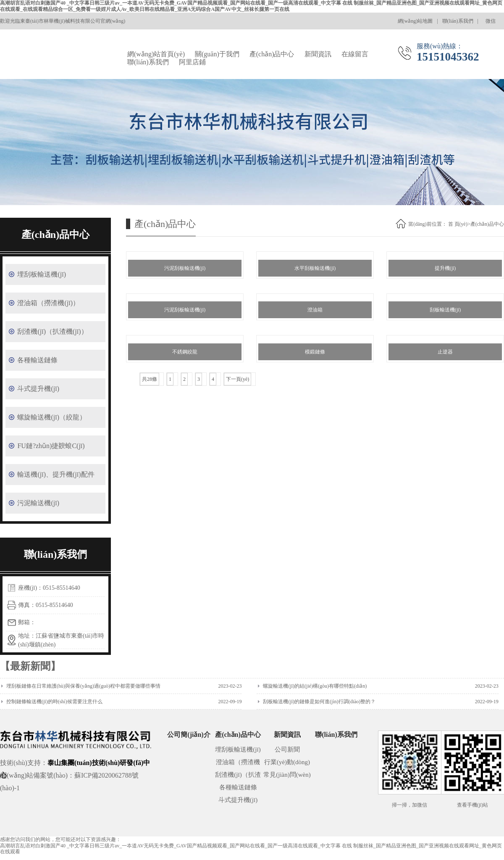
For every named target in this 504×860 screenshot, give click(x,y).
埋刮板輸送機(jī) (42, 274)
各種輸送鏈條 (37, 360)
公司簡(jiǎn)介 (189, 735)
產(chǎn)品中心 (272, 54)
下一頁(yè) (238, 379)
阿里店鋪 (192, 62)
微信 (493, 24)
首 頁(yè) (458, 224)
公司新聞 (287, 749)
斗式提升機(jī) (38, 389)
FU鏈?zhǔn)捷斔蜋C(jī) (51, 446)
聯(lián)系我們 (458, 21)
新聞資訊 (318, 54)
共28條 (150, 379)
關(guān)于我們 (217, 54)
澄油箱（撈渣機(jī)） (48, 303)
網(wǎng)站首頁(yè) (156, 54)
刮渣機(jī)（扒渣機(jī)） (52, 331)
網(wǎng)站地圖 (415, 21)
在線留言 (355, 54)
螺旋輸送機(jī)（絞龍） (52, 417)
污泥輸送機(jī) (38, 503)
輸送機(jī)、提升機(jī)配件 (56, 474)
